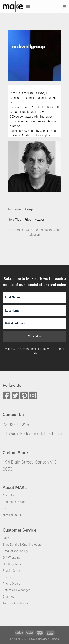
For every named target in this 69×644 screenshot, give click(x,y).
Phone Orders (11, 584)
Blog (6, 508)
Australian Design (14, 502)
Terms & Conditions (15, 603)
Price (28, 220)
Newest (39, 220)
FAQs (6, 538)
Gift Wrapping (12, 558)
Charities (8, 597)
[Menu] (28, 6)
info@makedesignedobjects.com (34, 434)
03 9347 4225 (16, 425)
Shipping (8, 577)
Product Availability (15, 551)
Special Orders (12, 571)
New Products (12, 515)
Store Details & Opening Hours (22, 545)
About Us (9, 495)
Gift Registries (12, 564)
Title (18, 220)
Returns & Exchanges (16, 590)
